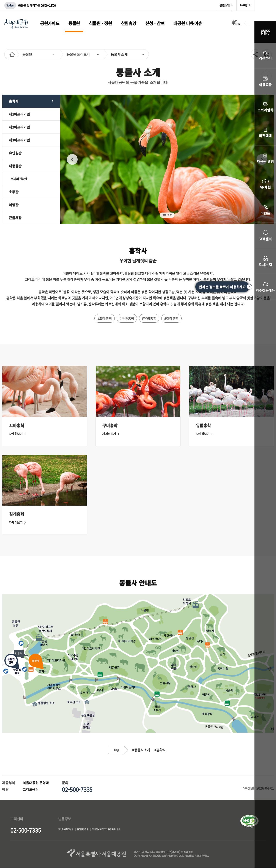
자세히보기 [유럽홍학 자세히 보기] (205, 434)
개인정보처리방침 (70, 830)
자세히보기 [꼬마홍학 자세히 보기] (18, 434)
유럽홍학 (203, 425)
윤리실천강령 (96, 830)
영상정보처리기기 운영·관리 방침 (132, 830)
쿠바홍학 (110, 425)
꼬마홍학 (16, 425)
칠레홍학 (16, 514)
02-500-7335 (26, 830)
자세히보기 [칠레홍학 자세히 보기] (18, 522)
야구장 (244, 5)
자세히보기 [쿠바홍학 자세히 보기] (111, 434)
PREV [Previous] (72, 159)
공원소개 (225, 5)
